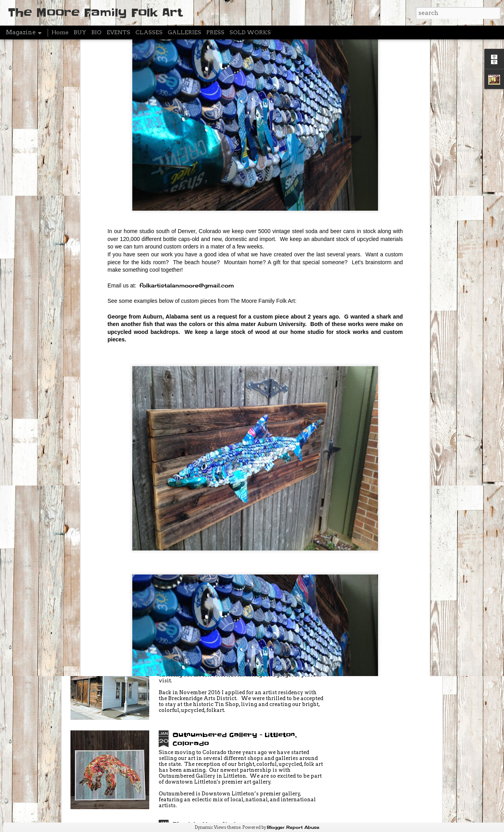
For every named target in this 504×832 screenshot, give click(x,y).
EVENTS (119, 32)
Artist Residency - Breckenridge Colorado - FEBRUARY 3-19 (235, 650)
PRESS (215, 32)
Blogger (276, 827)
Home (60, 32)
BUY (80, 32)
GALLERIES (184, 32)
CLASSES (149, 32)
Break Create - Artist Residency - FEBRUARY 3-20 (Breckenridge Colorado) (237, 565)
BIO (96, 32)
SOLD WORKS (250, 32)
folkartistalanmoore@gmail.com (187, 212)
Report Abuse (303, 827)
